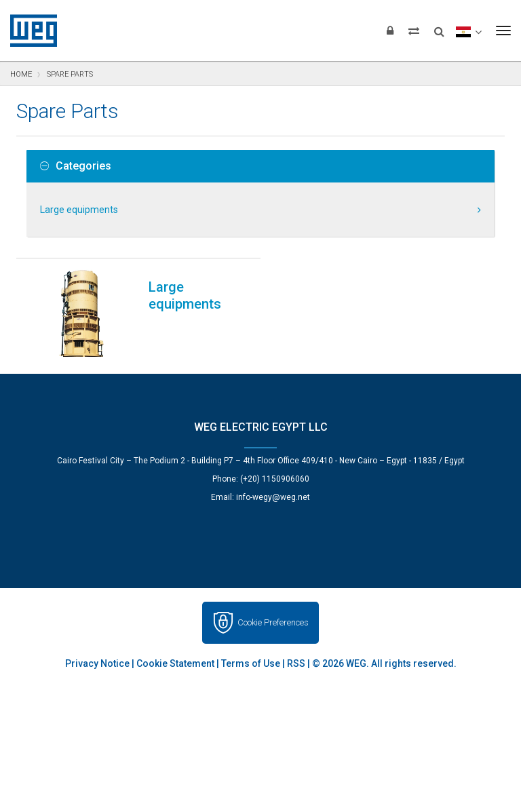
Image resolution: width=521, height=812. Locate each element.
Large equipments (79, 210)
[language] (468, 31)
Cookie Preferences (273, 622)
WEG (29, 31)
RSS (296, 663)
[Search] (439, 27)
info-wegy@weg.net (273, 497)
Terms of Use (251, 663)
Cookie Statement (175, 663)
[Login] (390, 31)
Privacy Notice (97, 663)
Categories (76, 166)
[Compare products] (414, 31)
